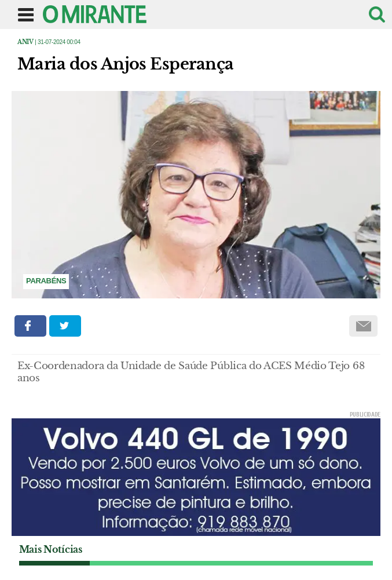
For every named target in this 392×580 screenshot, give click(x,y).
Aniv (25, 42)
